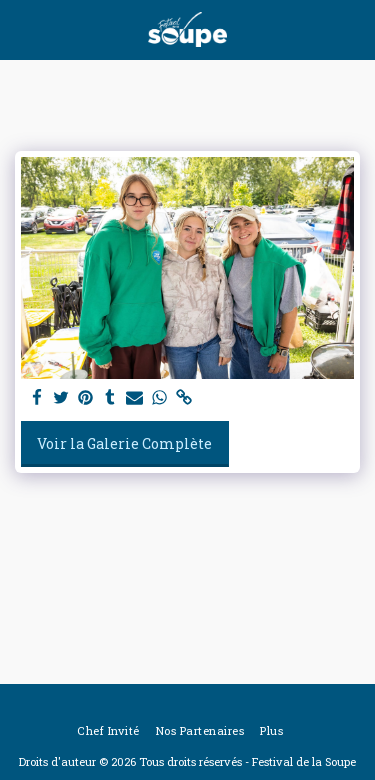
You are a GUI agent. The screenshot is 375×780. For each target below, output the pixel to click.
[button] (22, 29)
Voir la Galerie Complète (124, 443)
